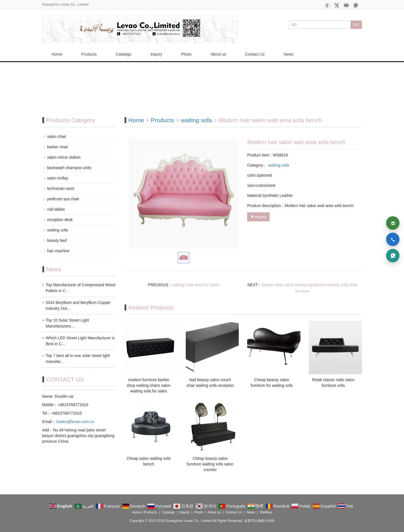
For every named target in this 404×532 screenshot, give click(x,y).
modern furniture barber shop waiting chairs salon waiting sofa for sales (148, 385)
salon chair (57, 137)
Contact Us (255, 54)
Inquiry (156, 54)
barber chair (58, 147)
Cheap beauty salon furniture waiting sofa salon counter (210, 464)
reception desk (60, 220)
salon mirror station (64, 157)
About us (218, 54)
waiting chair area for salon (196, 285)
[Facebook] (327, 5)
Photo (186, 54)
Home (57, 54)
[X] (337, 5)
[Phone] (393, 239)
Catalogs (124, 54)
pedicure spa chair (63, 199)
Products (89, 54)
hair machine (58, 251)
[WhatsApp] (356, 5)
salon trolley (58, 178)
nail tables (56, 209)
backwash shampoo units (69, 168)
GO (356, 25)
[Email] (393, 223)
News (289, 54)
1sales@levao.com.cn (75, 422)
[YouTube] (346, 5)
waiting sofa (197, 120)
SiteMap (266, 512)
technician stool (61, 188)
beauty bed (57, 240)
